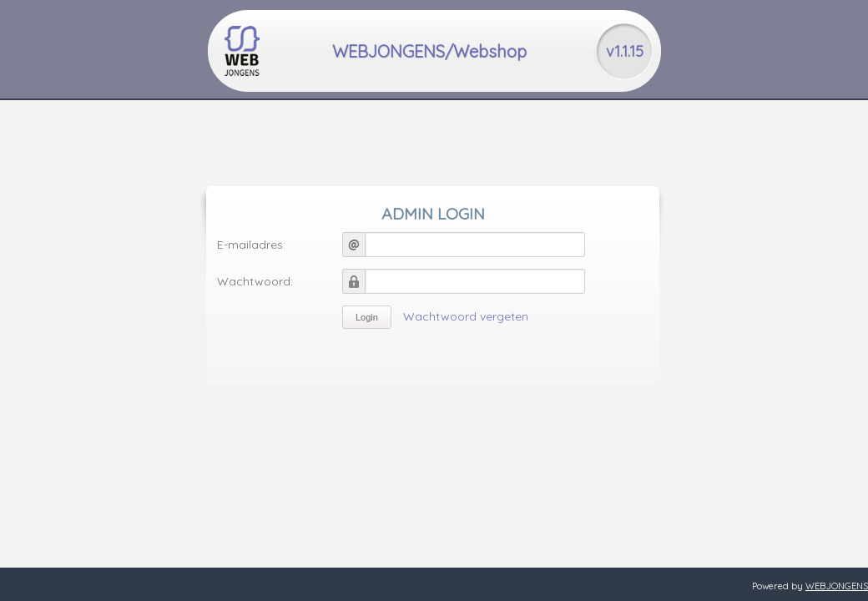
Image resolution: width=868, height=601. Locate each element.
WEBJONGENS (837, 586)
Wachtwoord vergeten (466, 316)
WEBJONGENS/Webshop (429, 51)
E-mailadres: (251, 245)
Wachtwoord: (255, 281)
